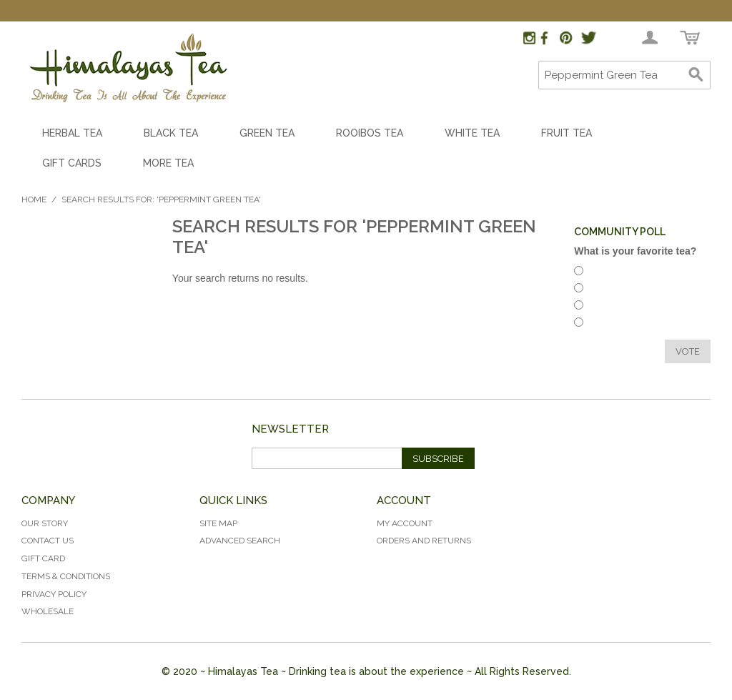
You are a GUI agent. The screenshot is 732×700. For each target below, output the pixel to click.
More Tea (168, 163)
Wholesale (48, 611)
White (605, 307)
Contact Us (48, 541)
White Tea (472, 133)
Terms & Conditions (66, 576)
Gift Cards (72, 163)
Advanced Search (240, 541)
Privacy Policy (54, 594)
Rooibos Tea (370, 133)
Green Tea (267, 133)
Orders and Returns (424, 541)
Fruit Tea (567, 133)
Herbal (606, 273)
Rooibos (609, 290)
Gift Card (43, 558)
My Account (405, 523)
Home (34, 199)
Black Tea (171, 133)
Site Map (218, 523)
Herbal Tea (72, 133)
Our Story (45, 523)
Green (605, 324)
